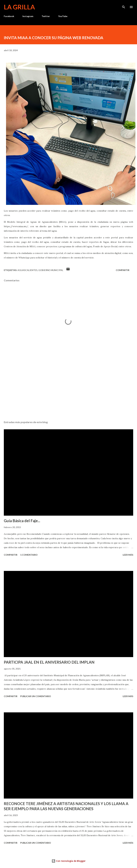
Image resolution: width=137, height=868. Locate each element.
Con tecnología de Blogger (69, 861)
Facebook (9, 16)
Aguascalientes (27, 270)
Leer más (128, 555)
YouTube (63, 16)
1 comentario (29, 555)
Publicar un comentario (36, 696)
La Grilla (19, 7)
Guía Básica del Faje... (22, 521)
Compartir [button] (123, 270)
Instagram (28, 16)
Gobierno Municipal (51, 270)
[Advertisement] (68, 388)
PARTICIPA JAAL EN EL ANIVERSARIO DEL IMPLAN (49, 662)
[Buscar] (124, 6)
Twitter (46, 16)
